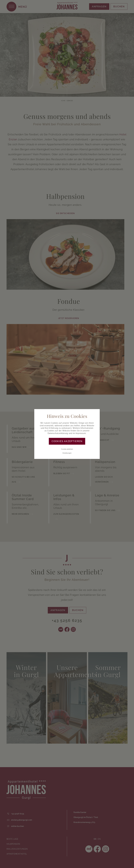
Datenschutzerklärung (58, 433)
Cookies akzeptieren (67, 441)
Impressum (81, 433)
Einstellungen (67, 453)
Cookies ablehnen (67, 449)
